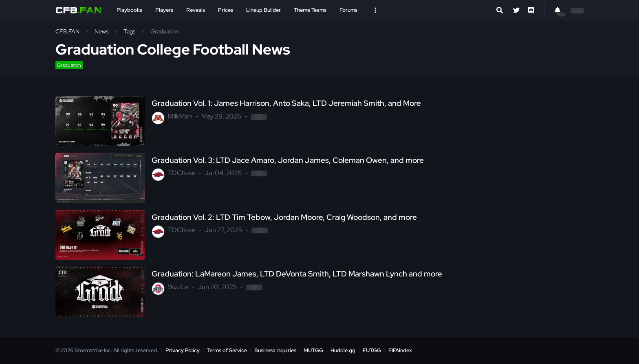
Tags (129, 31)
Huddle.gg (343, 350)
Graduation (69, 65)
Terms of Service (227, 350)
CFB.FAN (67, 31)
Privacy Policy (183, 350)
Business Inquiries (275, 350)
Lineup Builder (263, 10)
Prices (226, 10)
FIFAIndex (400, 350)
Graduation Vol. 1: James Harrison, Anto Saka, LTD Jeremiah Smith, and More (286, 103)
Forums (348, 10)
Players (164, 10)
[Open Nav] (375, 10)
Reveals (196, 10)
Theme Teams (310, 10)
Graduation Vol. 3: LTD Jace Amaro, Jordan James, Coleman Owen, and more (288, 160)
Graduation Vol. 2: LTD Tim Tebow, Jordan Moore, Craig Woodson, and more (284, 217)
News (101, 31)
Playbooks (129, 10)
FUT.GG (372, 350)
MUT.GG (313, 350)
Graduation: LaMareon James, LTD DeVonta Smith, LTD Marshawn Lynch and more (297, 274)
